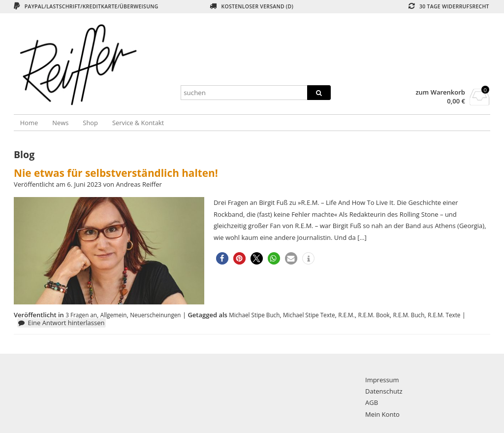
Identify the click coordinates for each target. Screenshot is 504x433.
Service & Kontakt (138, 123)
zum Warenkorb (440, 92)
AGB (372, 402)
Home (29, 123)
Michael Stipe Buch (254, 315)
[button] (222, 258)
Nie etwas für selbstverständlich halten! (116, 173)
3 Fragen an (81, 315)
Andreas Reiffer (139, 184)
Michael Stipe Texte (309, 315)
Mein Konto (382, 414)
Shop (90, 123)
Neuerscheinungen (155, 315)
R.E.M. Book (374, 315)
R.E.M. (346, 315)
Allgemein (114, 315)
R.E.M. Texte (444, 315)
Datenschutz (384, 391)
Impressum (382, 380)
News (60, 123)
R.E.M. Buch (409, 315)
